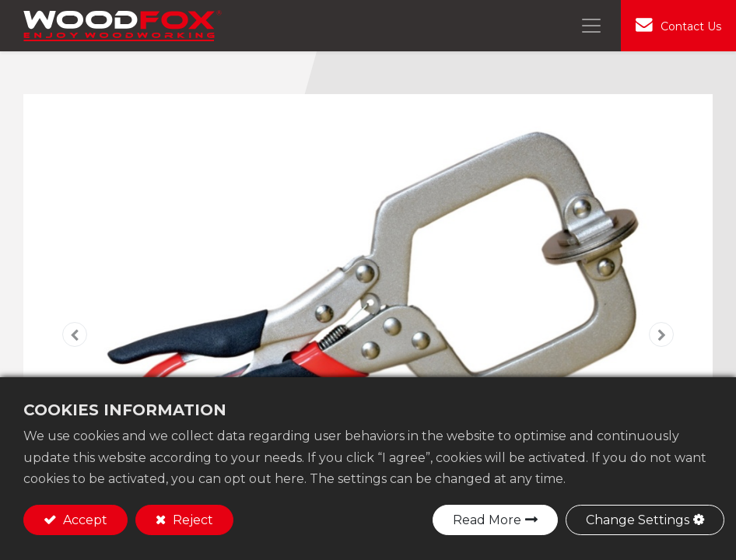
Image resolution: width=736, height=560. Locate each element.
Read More (487, 520)
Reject (191, 520)
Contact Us (691, 26)
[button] (75, 335)
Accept (84, 520)
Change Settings (638, 520)
